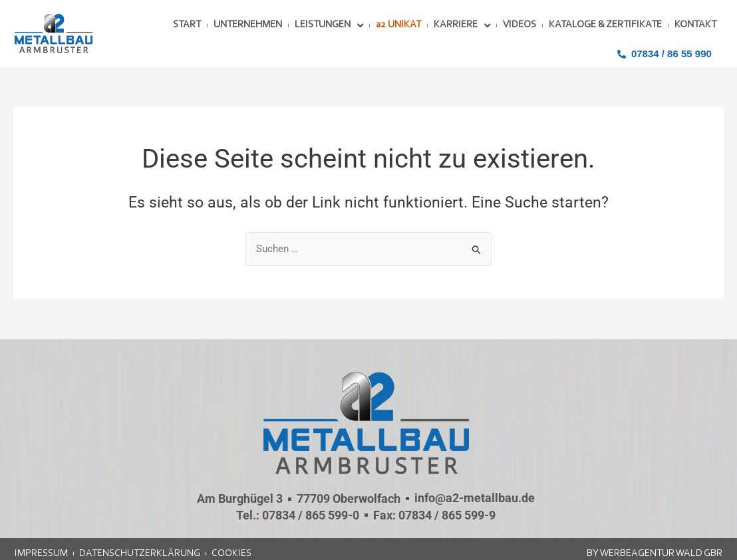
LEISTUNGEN (329, 26)
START (187, 25)
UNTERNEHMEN (248, 25)
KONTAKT (695, 25)
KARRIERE (462, 26)
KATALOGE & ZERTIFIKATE (605, 25)
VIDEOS (519, 25)
